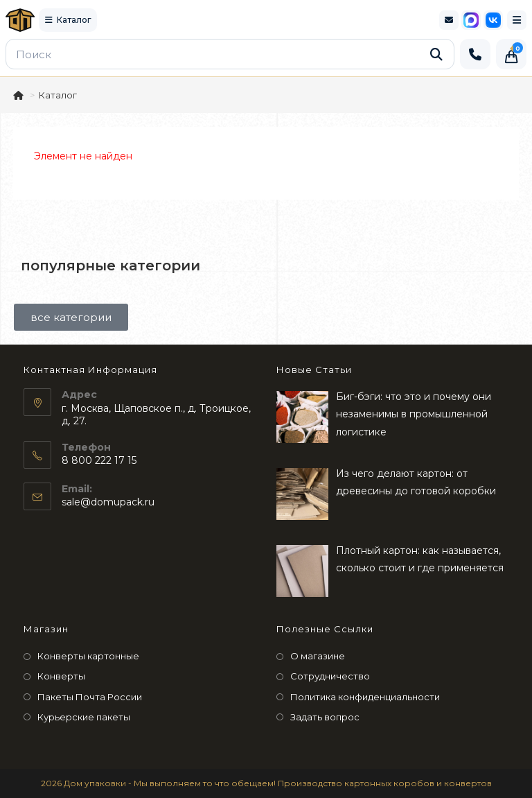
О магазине (318, 656)
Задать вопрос (325, 717)
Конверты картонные (88, 656)
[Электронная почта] (449, 20)
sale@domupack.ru (108, 502)
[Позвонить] (475, 54)
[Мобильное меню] (517, 20)
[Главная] (19, 95)
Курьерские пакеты (84, 717)
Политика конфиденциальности (365, 697)
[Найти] (436, 54)
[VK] (493, 20)
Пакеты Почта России (90, 697)
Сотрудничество (330, 676)
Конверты (61, 676)
